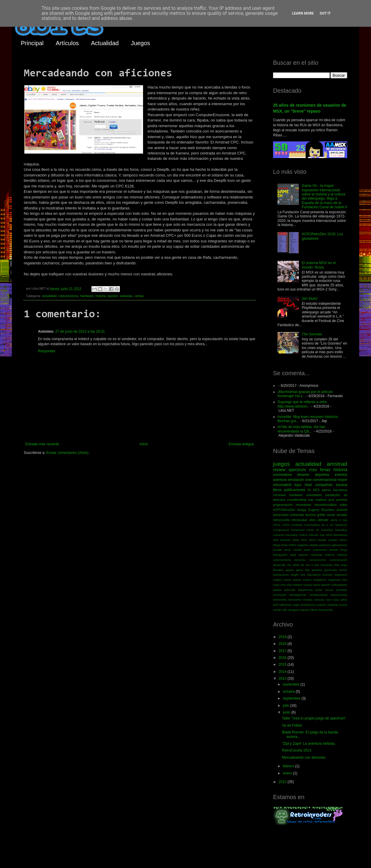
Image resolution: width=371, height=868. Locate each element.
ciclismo (330, 555)
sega (296, 605)
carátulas (317, 555)
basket (334, 550)
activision (325, 545)
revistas (308, 600)
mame (287, 580)
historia (100, 296)
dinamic (303, 475)
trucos (343, 605)
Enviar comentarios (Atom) (67, 453)
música (307, 585)
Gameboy (327, 530)
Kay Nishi (326, 535)
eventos (341, 475)
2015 (283, 665)
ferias (325, 470)
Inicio (144, 444)
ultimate (323, 520)
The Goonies (312, 334)
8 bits (343, 520)
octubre (289, 692)
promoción (280, 595)
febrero (289, 766)
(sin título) (310, 299)
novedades (314, 495)
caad (293, 555)
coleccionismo (69, 296)
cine (308, 480)
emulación (296, 480)
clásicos (342, 555)
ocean (331, 515)
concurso (300, 560)
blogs (344, 550)
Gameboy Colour (297, 535)
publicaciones (295, 490)
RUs (304, 540)
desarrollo (279, 565)
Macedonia (340, 535)
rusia (336, 600)
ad (345, 495)
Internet (314, 535)
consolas (279, 495)
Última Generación (321, 610)
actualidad (49, 296)
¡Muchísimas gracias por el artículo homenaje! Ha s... (305, 394)
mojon (342, 480)
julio (287, 706)
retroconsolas (339, 595)
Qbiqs (296, 540)
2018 (283, 644)
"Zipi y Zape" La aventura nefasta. (309, 744)
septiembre (292, 698)
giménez (317, 570)
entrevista (297, 515)
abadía (314, 545)
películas (290, 590)
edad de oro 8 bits (306, 565)
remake (342, 515)
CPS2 (286, 525)
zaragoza (294, 610)
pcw (331, 500)
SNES (292, 545)
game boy (303, 570)
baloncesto (320, 550)
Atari (308, 485)
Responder (47, 351)
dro (289, 565)
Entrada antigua (241, 444)
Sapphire (303, 545)
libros (277, 490)
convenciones (317, 560)
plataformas (305, 590)
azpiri (307, 550)
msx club (286, 585)
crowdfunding (297, 500)
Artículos (67, 43)
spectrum (297, 470)
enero (288, 773)
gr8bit (321, 515)
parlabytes (333, 495)
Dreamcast (298, 530)
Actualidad (105, 43)
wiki (285, 610)
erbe (337, 565)
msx (313, 470)
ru (309, 490)
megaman (334, 580)
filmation (278, 570)
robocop (319, 600)
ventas (139, 296)
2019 (283, 637)
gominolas (331, 570)
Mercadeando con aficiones (304, 757)
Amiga (302, 510)
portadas (342, 590)
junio (287, 712)
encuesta (326, 565)
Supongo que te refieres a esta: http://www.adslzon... (302, 404)
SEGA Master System (323, 540)
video (343, 505)
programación (283, 505)
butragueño (280, 555)
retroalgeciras (298, 595)
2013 (283, 678)
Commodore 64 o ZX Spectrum (326, 525)
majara (277, 580)
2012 (283, 782)
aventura (280, 480)
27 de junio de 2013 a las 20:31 (80, 332)
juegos (282, 464)
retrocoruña (281, 520)
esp (311, 500)
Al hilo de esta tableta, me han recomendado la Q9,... (301, 429)
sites (312, 520)
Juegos (141, 43)
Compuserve (281, 530)
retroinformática (325, 505)
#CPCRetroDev (284, 510)
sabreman (286, 605)
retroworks (295, 600)
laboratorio (314, 575)
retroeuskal (299, 520)
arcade (277, 550)
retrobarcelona (318, 595)
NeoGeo (285, 540)
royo (328, 600)
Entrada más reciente (42, 444)
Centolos (297, 525)
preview (342, 500)
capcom (303, 555)
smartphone (308, 605)
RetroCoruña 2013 (297, 750)
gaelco (290, 570)
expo (344, 565)
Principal (32, 43)
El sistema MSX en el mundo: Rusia (319, 265)
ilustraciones (281, 575)
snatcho (321, 605)
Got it (325, 13)
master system (302, 580)
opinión (113, 296)
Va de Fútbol (292, 725)
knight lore (298, 575)
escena (341, 485)
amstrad (337, 464)
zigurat (305, 610)
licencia (327, 575)
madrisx (321, 500)
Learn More (303, 13)
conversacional (325, 480)
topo (298, 485)
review (279, 470)
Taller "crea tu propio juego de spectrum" (314, 718)
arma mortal (293, 550)
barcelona (340, 490)
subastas (126, 296)
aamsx (326, 490)
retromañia (280, 600)
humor (343, 570)
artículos (279, 500)
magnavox (341, 575)
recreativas (303, 505)
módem (297, 585)
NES (316, 490)
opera (317, 585)
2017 (283, 651)
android (342, 510)
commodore (282, 475)
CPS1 (277, 525)
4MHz (334, 520)
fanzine (311, 515)
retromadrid (282, 485)
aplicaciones (339, 545)
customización (338, 560)
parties (277, 590)
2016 (283, 658)
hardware (87, 296)
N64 (276, 540)
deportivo (322, 475)
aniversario (281, 515)
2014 (283, 672)
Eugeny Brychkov (321, 510)
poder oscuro (324, 590)
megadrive (320, 580)
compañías (324, 485)
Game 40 (313, 530)
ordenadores (339, 585)
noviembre (292, 684)
